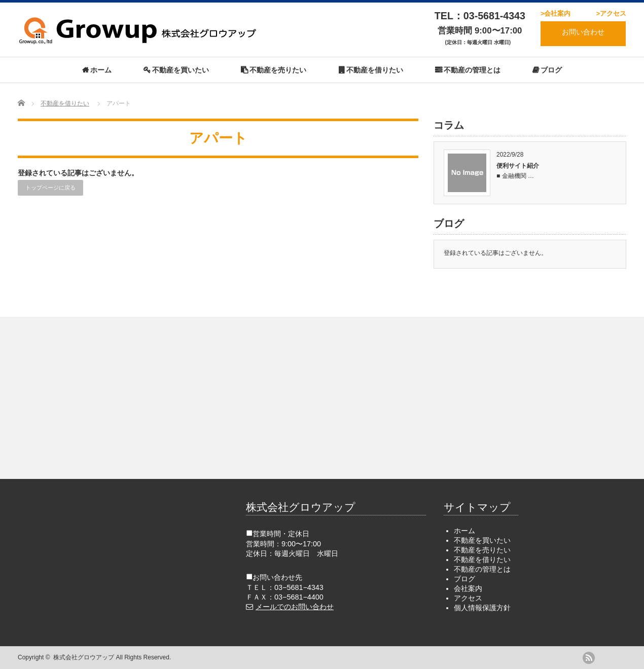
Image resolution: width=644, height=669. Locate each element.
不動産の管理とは (472, 70)
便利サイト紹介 (518, 166)
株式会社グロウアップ (84, 657)
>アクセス (611, 14)
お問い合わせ (583, 32)
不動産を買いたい (181, 70)
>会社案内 (556, 14)
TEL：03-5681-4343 (480, 16)
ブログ (551, 70)
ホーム (101, 70)
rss (589, 658)
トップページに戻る (50, 188)
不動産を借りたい (375, 70)
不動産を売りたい (278, 70)
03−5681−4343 (299, 587)
